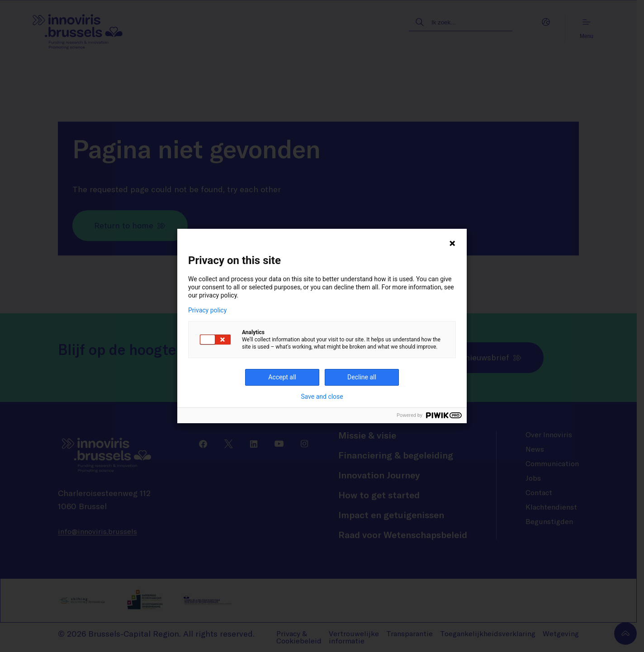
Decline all (362, 377)
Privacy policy (207, 310)
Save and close (322, 397)
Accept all (282, 377)
